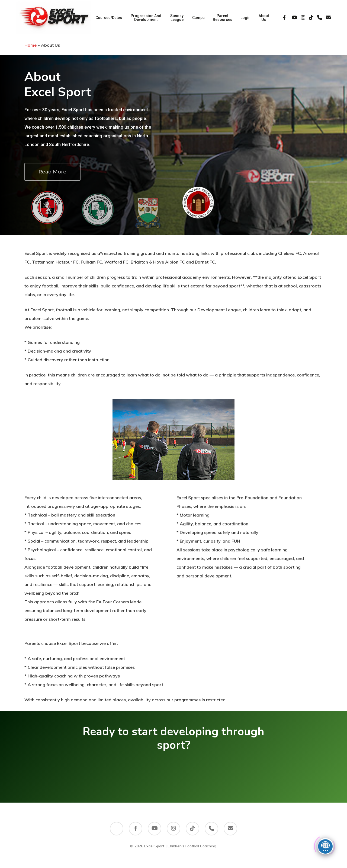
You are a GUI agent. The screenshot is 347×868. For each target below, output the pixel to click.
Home (30, 45)
